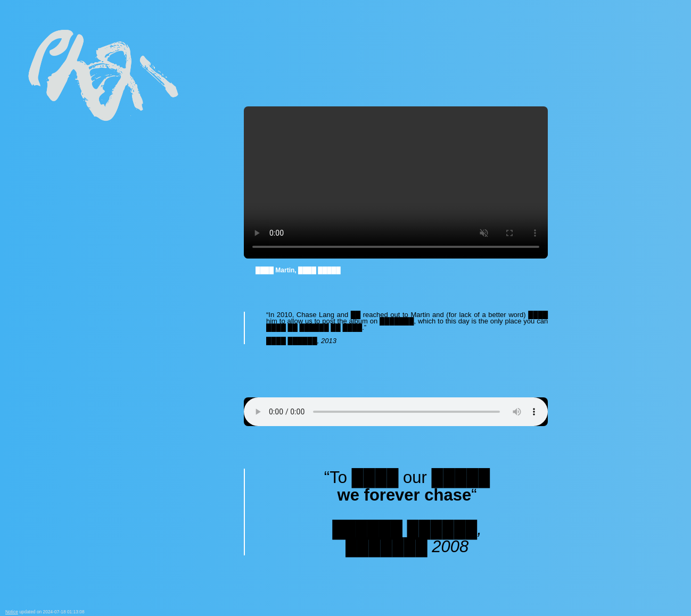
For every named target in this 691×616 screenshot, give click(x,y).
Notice (12, 612)
